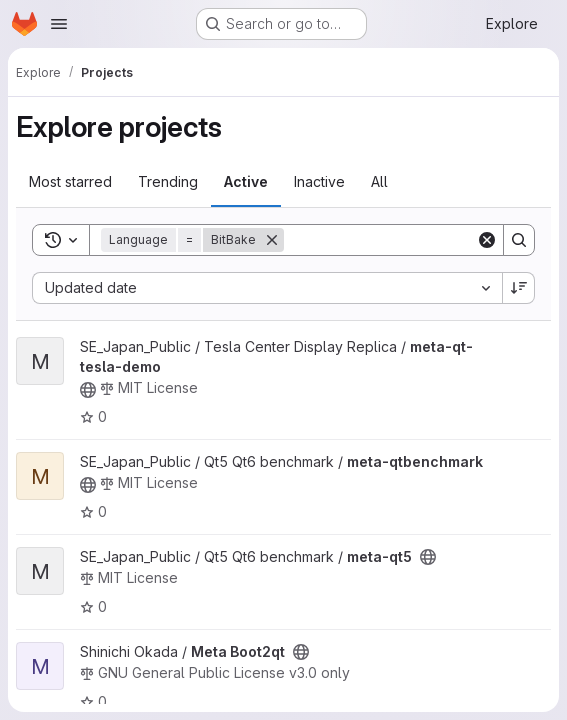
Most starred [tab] (70, 181)
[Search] (408, 240)
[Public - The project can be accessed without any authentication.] (88, 390)
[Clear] (487, 240)
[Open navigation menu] (59, 24)
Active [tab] (246, 181)
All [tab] (379, 181)
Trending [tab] (168, 181)
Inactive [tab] (319, 181)
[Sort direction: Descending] (519, 288)
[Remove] (272, 240)
